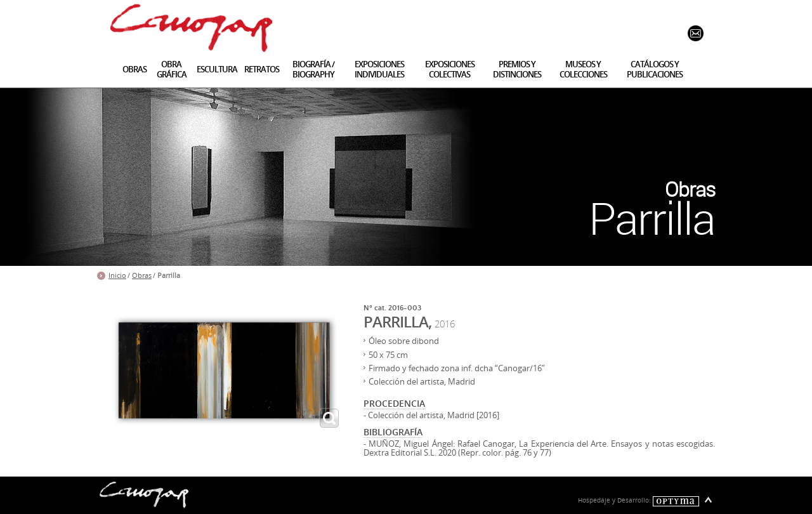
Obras (142, 275)
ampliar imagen (329, 418)
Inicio (117, 275)
